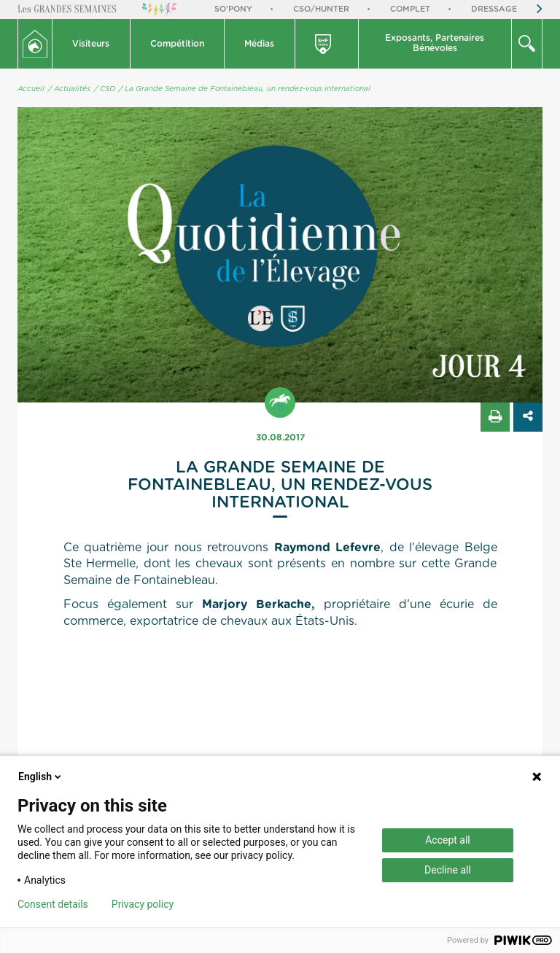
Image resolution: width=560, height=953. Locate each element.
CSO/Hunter (321, 9)
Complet (410, 9)
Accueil (31, 89)
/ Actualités (69, 89)
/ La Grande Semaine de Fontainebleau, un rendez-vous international (245, 89)
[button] (92, 44)
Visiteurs (91, 44)
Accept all (448, 840)
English (41, 777)
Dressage (494, 9)
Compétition (177, 44)
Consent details (53, 904)
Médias (259, 44)
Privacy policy (143, 904)
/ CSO (105, 89)
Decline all (448, 870)
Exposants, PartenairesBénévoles (435, 43)
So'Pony (233, 9)
